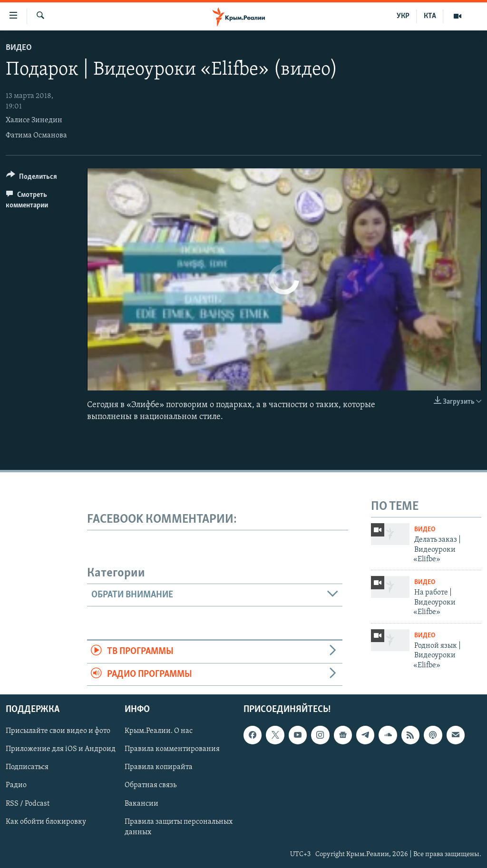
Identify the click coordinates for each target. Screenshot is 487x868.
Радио (16, 785)
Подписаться (27, 767)
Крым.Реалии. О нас (159, 731)
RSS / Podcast (28, 803)
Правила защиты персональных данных (179, 827)
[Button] (32, 178)
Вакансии (141, 803)
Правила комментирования (172, 749)
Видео (19, 48)
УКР (403, 16)
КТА (430, 16)
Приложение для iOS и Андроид (61, 749)
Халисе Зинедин (34, 120)
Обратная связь (151, 785)
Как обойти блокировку (46, 821)
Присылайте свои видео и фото (58, 731)
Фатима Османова (36, 136)
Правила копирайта (159, 767)
